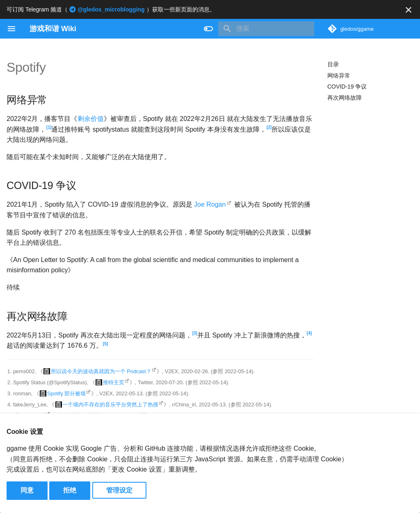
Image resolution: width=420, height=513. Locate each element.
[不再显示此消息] (409, 10)
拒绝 (70, 490)
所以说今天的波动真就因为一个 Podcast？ (101, 371)
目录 (333, 64)
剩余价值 (91, 119)
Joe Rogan (210, 204)
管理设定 (119, 490)
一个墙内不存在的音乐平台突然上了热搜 (110, 405)
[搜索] (266, 29)
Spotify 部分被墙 (67, 393)
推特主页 (114, 382)
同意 (27, 490)
